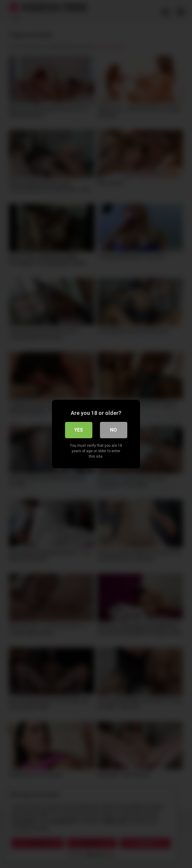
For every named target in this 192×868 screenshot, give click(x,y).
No (113, 430)
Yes (79, 430)
